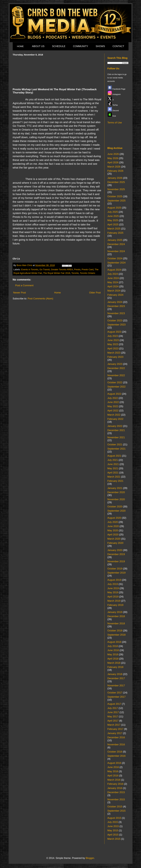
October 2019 (115, 569)
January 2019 (115, 612)
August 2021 (114, 456)
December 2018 (116, 616)
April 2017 (113, 721)
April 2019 (113, 597)
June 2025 (113, 216)
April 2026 (113, 162)
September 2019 (116, 573)
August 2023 (114, 332)
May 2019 (113, 592)
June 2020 (113, 526)
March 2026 (114, 167)
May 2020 (113, 530)
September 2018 (116, 635)
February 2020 (115, 543)
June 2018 (113, 650)
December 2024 (116, 244)
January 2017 (115, 733)
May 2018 (113, 654)
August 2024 (114, 270)
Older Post (95, 293)
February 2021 (115, 481)
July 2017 (113, 708)
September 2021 (116, 449)
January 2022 (115, 426)
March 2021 (114, 477)
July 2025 (113, 212)
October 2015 (115, 807)
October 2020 (115, 507)
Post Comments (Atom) (40, 299)
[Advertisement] (57, 71)
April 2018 (113, 659)
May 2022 (113, 406)
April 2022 (113, 411)
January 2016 (115, 788)
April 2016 (113, 776)
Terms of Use (115, 123)
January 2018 (115, 674)
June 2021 (113, 464)
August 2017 (114, 704)
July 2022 (113, 398)
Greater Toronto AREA (62, 269)
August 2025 (114, 208)
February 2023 (115, 357)
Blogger (90, 858)
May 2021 (113, 468)
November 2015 (116, 799)
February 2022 (115, 419)
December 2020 (116, 492)
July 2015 (113, 822)
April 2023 (113, 348)
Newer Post (20, 293)
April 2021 (113, 473)
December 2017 (116, 678)
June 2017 (113, 712)
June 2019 (113, 588)
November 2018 (116, 623)
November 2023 (116, 313)
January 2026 (115, 178)
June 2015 (113, 826)
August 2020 (114, 518)
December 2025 (116, 182)
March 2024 (114, 291)
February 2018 (115, 667)
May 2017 (113, 716)
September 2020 (116, 511)
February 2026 (115, 171)
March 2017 (114, 725)
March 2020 (114, 539)
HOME (20, 46)
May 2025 (113, 220)
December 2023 (116, 306)
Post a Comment (24, 285)
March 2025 (114, 229)
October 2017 (115, 693)
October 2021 (115, 444)
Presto (77, 269)
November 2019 (116, 561)
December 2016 (116, 737)
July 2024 (113, 274)
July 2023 (113, 336)
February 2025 (115, 233)
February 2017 (115, 729)
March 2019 (114, 601)
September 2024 (116, 263)
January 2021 (115, 488)
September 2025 (116, 201)
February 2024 (115, 295)
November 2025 (116, 189)
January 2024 (115, 302)
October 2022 (115, 382)
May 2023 (113, 344)
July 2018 (113, 646)
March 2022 (114, 415)
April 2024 (113, 286)
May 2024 (113, 282)
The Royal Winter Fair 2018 (57, 273)
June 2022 (113, 402)
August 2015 (114, 818)
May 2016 (113, 771)
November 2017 (116, 685)
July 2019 (113, 584)
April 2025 (113, 224)
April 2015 (113, 835)
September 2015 (116, 811)
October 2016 (115, 752)
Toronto (75, 273)
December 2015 (116, 792)
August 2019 (114, 580)
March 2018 (114, 663)
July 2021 (113, 460)
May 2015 (113, 830)
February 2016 (115, 784)
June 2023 (113, 340)
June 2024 (113, 278)
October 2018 (115, 631)
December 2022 (116, 368)
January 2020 (115, 550)
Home (58, 293)
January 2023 (115, 364)
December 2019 (116, 554)
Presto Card (88, 269)
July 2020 (113, 522)
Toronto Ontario (88, 273)
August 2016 (114, 763)
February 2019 (115, 605)
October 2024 (115, 258)
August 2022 (114, 394)
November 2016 (116, 744)
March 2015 (114, 839)
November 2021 (116, 437)
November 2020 (116, 499)
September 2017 (116, 697)
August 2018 (114, 642)
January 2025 (115, 240)
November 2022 (116, 375)
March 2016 (114, 780)
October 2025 (115, 196)
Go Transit (45, 269)
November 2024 (116, 251)
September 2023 (116, 325)
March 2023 (114, 353)
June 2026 (113, 154)
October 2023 (115, 320)
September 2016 (116, 756)
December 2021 (116, 430)
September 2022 (116, 387)
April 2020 (113, 535)
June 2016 (113, 767)
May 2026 (113, 158)
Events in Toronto (30, 269)
